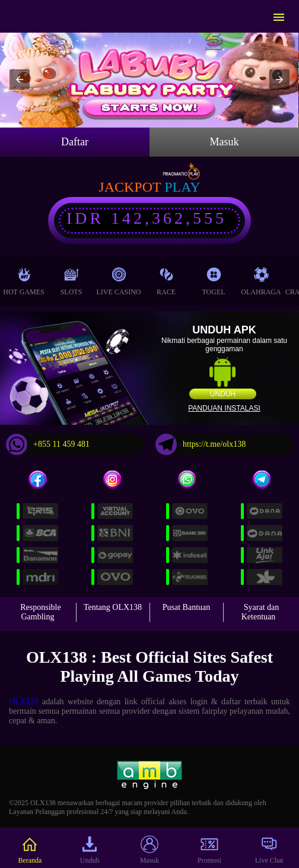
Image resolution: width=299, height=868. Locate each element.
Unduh (223, 394)
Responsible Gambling (40, 612)
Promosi (209, 850)
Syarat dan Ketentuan (260, 612)
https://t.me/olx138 (201, 444)
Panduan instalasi (224, 408)
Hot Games (23, 279)
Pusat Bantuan (187, 607)
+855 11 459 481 (48, 444)
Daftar (75, 142)
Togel (213, 279)
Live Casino (119, 279)
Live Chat (269, 850)
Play (182, 187)
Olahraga (261, 279)
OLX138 (24, 702)
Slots (71, 279)
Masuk (225, 142)
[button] (20, 80)
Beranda (30, 850)
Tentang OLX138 (113, 607)
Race (166, 279)
